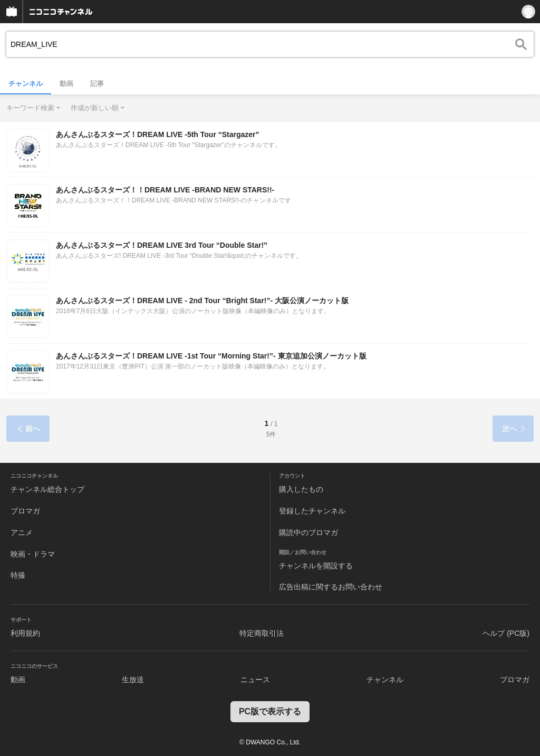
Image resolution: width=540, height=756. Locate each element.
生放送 (133, 680)
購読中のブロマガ (308, 532)
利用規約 (25, 633)
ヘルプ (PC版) (506, 633)
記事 (97, 84)
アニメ (22, 532)
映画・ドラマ (33, 554)
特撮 (18, 575)
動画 (66, 84)
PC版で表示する (270, 711)
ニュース (255, 680)
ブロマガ (25, 511)
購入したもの (301, 489)
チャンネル (26, 84)
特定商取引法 (262, 633)
